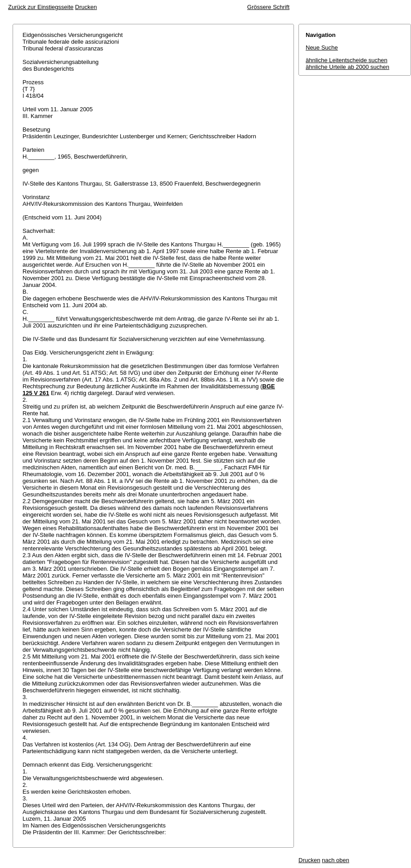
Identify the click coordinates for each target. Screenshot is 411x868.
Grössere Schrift (268, 7)
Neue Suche (322, 48)
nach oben (336, 860)
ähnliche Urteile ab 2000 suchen (348, 67)
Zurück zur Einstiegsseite (41, 7)
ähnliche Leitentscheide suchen (346, 60)
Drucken (86, 7)
